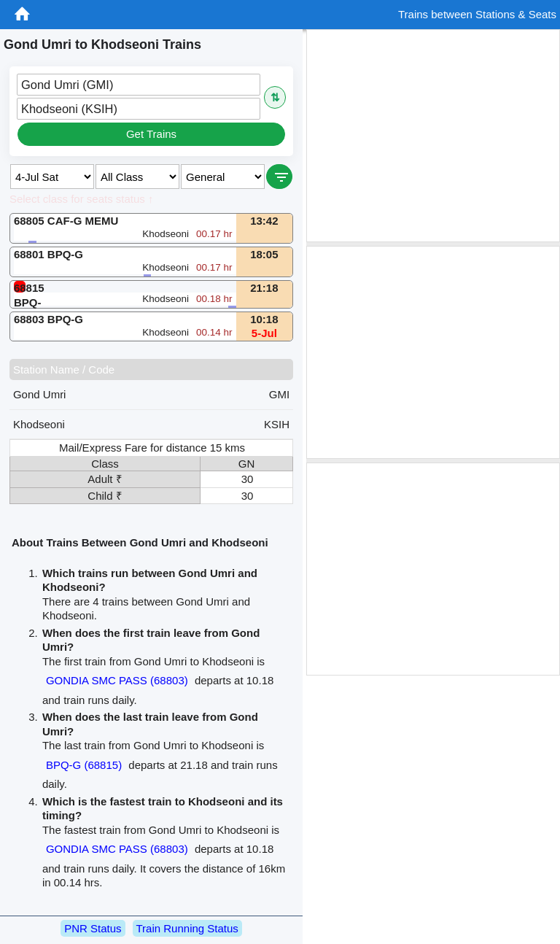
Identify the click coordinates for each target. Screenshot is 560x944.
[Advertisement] (433, 136)
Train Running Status (187, 928)
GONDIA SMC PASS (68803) (117, 680)
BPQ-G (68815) (84, 765)
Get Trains (151, 134)
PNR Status (93, 928)
